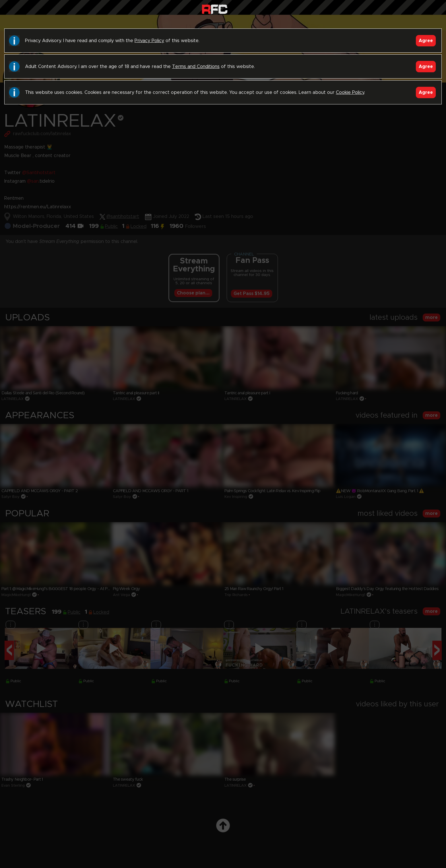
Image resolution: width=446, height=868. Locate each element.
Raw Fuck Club (215, 9)
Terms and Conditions (196, 67)
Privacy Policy (149, 41)
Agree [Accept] (426, 41)
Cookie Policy (350, 92)
